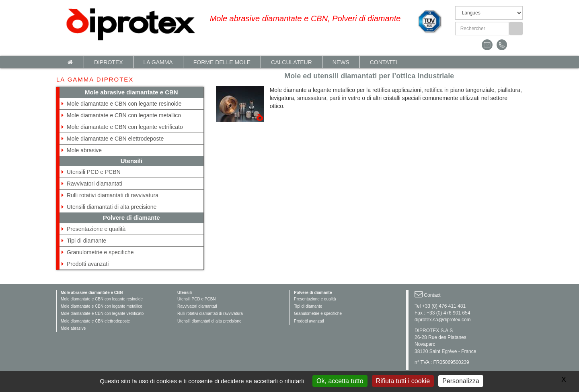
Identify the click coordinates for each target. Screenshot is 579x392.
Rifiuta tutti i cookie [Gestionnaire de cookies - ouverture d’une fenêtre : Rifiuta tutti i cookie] (403, 381)
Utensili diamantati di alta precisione (112, 207)
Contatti (384, 62)
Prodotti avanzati (88, 264)
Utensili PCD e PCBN (94, 172)
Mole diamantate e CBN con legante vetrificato (125, 127)
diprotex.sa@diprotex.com (443, 320)
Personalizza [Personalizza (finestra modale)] (461, 381)
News (341, 62)
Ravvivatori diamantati (94, 184)
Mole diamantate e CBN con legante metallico (124, 115)
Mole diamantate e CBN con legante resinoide (124, 104)
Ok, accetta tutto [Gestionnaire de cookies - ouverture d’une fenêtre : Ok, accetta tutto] (340, 381)
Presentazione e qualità (96, 229)
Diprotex (109, 62)
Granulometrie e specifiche (100, 252)
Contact (432, 295)
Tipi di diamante (86, 241)
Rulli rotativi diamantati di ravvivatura (113, 195)
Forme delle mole (222, 62)
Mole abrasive (84, 150)
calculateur (292, 62)
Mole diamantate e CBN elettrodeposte (115, 139)
